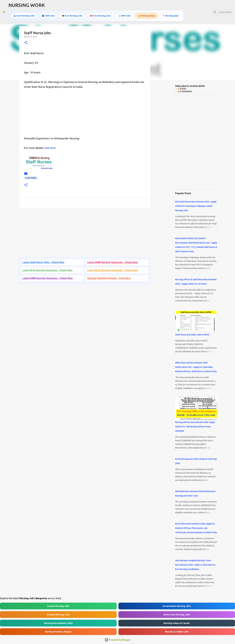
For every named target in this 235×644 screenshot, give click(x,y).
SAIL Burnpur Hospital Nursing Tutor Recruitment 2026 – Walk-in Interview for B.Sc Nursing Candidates (195, 565)
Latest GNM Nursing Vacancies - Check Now (112, 262)
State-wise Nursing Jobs (177, 615)
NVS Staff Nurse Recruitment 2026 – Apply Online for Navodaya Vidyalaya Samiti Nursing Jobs (196, 206)
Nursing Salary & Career (177, 623)
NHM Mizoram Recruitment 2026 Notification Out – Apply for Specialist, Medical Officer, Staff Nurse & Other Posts (196, 367)
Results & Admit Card (177, 632)
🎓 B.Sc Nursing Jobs (72, 16)
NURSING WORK (27, 5)
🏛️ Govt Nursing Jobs (24, 16)
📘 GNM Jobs (48, 16)
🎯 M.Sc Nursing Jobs (100, 16)
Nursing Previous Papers (58, 632)
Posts (182, 89)
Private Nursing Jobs (58, 615)
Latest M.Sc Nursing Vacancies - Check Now (112, 270)
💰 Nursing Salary (147, 16)
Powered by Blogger (118, 640)
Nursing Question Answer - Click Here (109, 278)
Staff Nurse (31, 178)
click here (50, 148)
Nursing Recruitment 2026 (58, 623)
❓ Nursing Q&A (170, 16)
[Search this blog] (217, 12)
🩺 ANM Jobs (124, 16)
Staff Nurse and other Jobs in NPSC (192, 335)
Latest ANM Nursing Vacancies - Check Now (48, 278)
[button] (26, 43)
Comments (185, 91)
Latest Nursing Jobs (58, 606)
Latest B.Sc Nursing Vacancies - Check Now (48, 270)
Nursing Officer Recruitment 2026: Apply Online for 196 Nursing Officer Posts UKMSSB (195, 427)
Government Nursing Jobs (177, 606)
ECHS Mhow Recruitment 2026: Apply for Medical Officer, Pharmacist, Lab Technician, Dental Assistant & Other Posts (196, 528)
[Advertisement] (85, 115)
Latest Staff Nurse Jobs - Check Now (43, 262)
